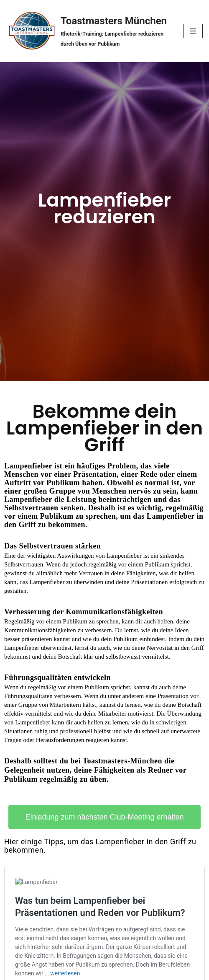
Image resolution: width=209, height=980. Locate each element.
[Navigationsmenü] (193, 31)
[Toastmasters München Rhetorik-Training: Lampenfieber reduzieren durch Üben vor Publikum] (88, 31)
